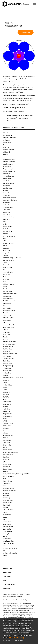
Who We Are (8, 568)
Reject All (20, 641)
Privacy (21, 595)
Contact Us (7, 588)
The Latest (7, 576)
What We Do (8, 572)
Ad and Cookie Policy (16, 638)
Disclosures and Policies (10, 595)
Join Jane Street (9, 584)
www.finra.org (11, 610)
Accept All (7, 641)
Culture (6, 580)
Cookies (28, 595)
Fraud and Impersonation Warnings (13, 596)
